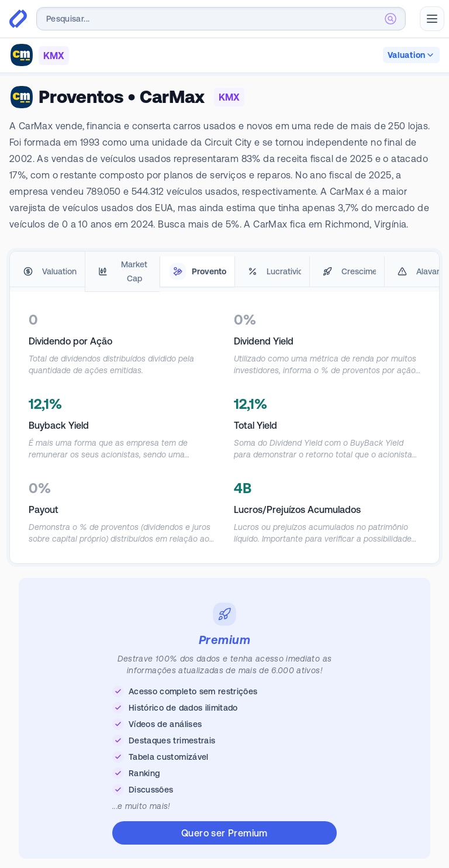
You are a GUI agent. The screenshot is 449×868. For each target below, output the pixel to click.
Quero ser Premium (224, 833)
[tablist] (224, 272)
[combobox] (221, 19)
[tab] (47, 272)
